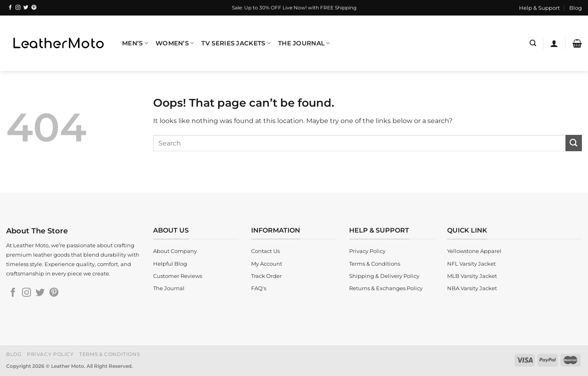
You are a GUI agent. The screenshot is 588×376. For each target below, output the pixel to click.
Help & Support (539, 8)
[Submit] (574, 143)
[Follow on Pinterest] (34, 8)
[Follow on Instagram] (18, 8)
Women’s (175, 43)
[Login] (554, 43)
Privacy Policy (50, 354)
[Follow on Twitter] (26, 8)
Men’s (135, 43)
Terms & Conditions (109, 354)
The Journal (304, 43)
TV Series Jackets (236, 43)
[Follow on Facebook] (10, 8)
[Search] (533, 43)
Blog (576, 8)
